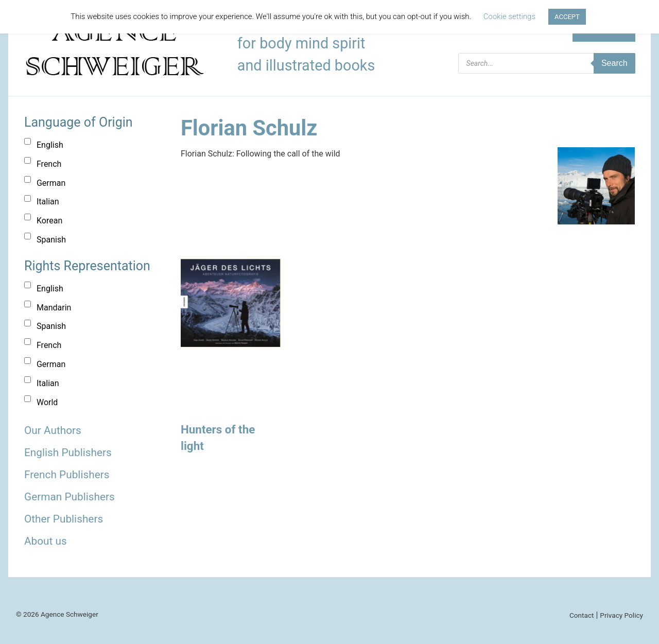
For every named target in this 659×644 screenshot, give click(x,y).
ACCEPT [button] (567, 17)
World (47, 402)
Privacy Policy (621, 615)
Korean (49, 221)
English (50, 145)
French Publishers (67, 475)
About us (46, 541)
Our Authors (53, 430)
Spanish (51, 240)
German (51, 183)
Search (614, 63)
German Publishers (70, 497)
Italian (48, 202)
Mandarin (54, 308)
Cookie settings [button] (509, 16)
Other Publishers (64, 519)
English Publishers (68, 452)
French (49, 164)
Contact (582, 615)
